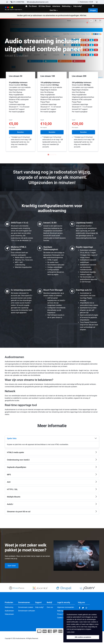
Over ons (50, 607)
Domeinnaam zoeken (26, 607)
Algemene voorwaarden (66, 607)
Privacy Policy (62, 614)
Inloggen (93, 10)
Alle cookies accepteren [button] (83, 637)
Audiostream (9, 611)
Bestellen (21, 132)
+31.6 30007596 (17, 2)
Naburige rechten (63, 611)
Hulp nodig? (39, 607)
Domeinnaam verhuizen (27, 611)
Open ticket (12, 566)
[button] (87, 23)
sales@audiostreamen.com (38, 2)
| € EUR (85, 2)
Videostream (9, 614)
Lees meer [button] (71, 632)
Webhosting (9, 607)
